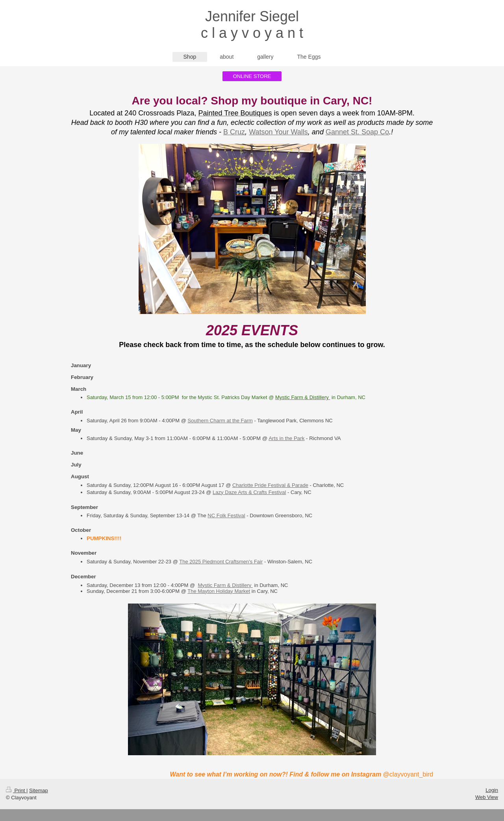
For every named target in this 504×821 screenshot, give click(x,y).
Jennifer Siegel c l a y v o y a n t (252, 25)
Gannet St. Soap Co (357, 132)
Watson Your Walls (278, 132)
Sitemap (39, 790)
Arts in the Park (286, 438)
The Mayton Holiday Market (219, 591)
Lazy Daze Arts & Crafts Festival (249, 492)
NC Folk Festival (226, 515)
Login (492, 790)
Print (16, 790)
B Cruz (234, 132)
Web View (487, 797)
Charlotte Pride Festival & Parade (270, 485)
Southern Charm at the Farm (220, 421)
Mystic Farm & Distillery (225, 585)
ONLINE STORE (252, 76)
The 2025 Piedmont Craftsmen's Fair (221, 562)
